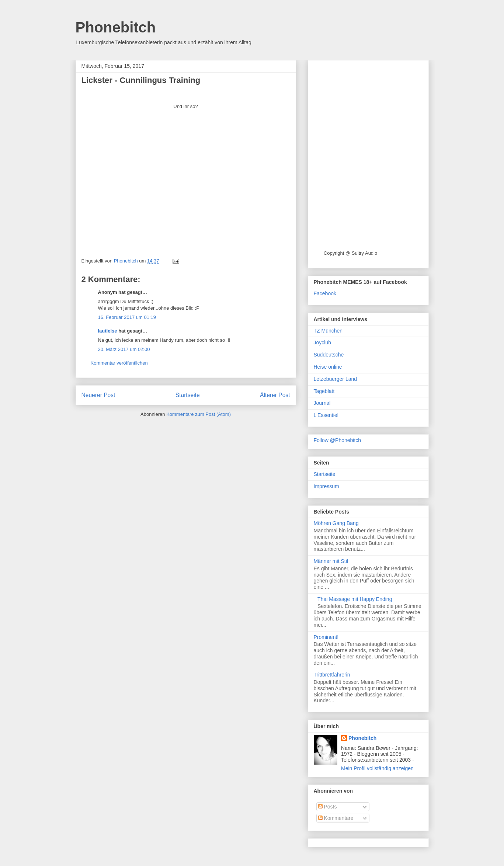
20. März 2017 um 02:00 (124, 349)
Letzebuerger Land (336, 379)
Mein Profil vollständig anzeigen (377, 768)
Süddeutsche (329, 355)
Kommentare (336, 818)
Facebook (325, 293)
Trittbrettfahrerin (332, 675)
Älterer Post (275, 395)
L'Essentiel (326, 415)
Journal (322, 403)
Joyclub (322, 342)
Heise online (328, 367)
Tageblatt (324, 391)
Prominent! (326, 637)
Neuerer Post (98, 395)
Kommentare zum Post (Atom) (199, 414)
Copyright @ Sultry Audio (350, 253)
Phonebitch (116, 27)
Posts (328, 807)
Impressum (326, 486)
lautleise (108, 331)
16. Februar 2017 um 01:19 (127, 317)
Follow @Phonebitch (338, 440)
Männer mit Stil (331, 561)
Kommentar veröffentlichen (119, 363)
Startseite (188, 395)
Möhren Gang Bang (336, 523)
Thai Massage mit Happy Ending (355, 599)
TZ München (328, 331)
